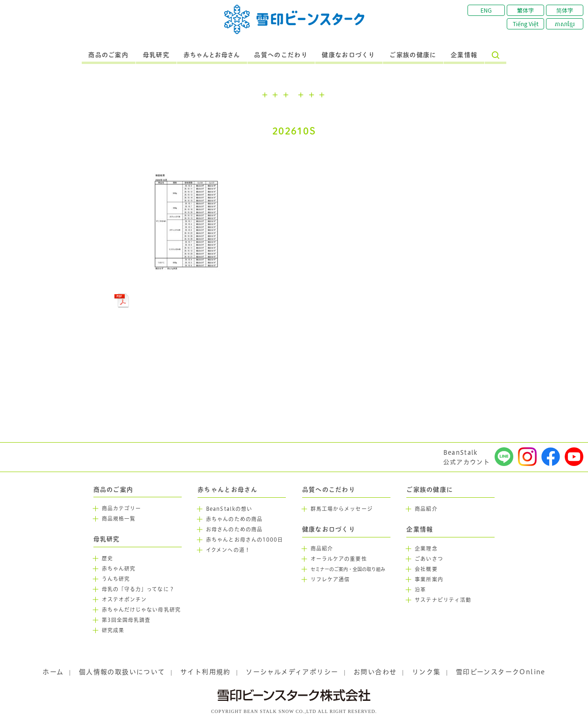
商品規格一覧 (119, 519)
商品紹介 (322, 549)
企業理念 (426, 549)
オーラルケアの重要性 (339, 559)
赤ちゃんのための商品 (234, 519)
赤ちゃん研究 (119, 569)
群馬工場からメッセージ (342, 509)
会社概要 (426, 569)
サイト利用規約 (205, 672)
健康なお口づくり (348, 55)
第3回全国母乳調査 (126, 620)
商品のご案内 (108, 55)
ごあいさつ (429, 559)
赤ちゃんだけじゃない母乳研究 (141, 610)
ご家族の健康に (413, 55)
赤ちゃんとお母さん (212, 55)
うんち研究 (116, 579)
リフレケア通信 (330, 579)
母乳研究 (156, 55)
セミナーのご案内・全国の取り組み (348, 569)
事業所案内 (429, 579)
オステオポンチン (124, 600)
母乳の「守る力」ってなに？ (138, 589)
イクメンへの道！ (228, 550)
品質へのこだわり (281, 55)
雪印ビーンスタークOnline (501, 672)
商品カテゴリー (122, 508)
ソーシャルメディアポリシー (292, 672)
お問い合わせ (375, 672)
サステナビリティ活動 (443, 600)
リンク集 (426, 672)
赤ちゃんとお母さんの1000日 (245, 540)
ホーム (53, 672)
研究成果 (113, 630)
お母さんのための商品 (234, 529)
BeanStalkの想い (229, 509)
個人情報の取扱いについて (122, 672)
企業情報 (464, 55)
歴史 (107, 558)
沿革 (420, 590)
